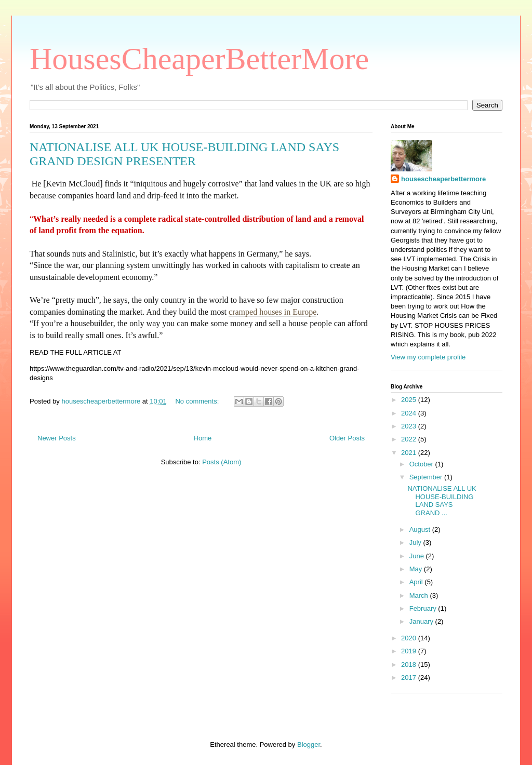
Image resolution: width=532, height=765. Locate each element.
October (422, 464)
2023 (410, 426)
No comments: (198, 401)
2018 (410, 665)
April (417, 582)
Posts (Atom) (222, 462)
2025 (410, 400)
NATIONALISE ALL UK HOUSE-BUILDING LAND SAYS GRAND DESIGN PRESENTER (184, 154)
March (420, 595)
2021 (410, 453)
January (422, 621)
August (421, 529)
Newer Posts (57, 438)
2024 (410, 413)
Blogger (309, 744)
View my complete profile (428, 357)
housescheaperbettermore (443, 179)
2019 (410, 651)
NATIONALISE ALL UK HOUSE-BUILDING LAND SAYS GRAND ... (442, 501)
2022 (410, 439)
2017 (410, 677)
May (417, 569)
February (424, 608)
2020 (410, 638)
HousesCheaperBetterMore (199, 59)
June (418, 556)
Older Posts (347, 438)
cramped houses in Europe (272, 312)
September (427, 477)
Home (203, 438)
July (416, 542)
